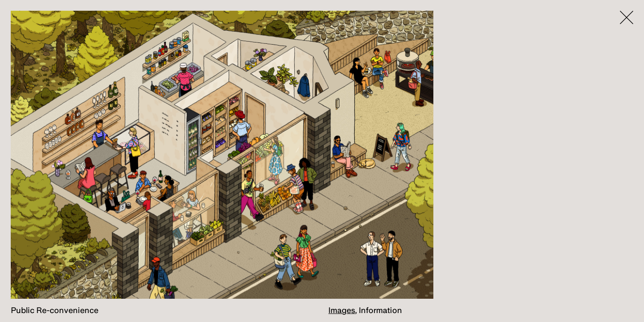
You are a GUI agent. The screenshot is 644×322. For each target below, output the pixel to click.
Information (380, 310)
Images (342, 310)
